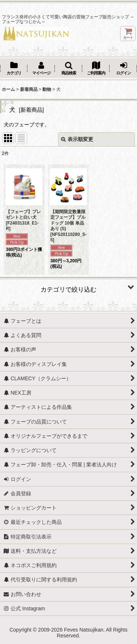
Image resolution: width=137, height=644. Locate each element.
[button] (68, 69)
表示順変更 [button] (77, 139)
